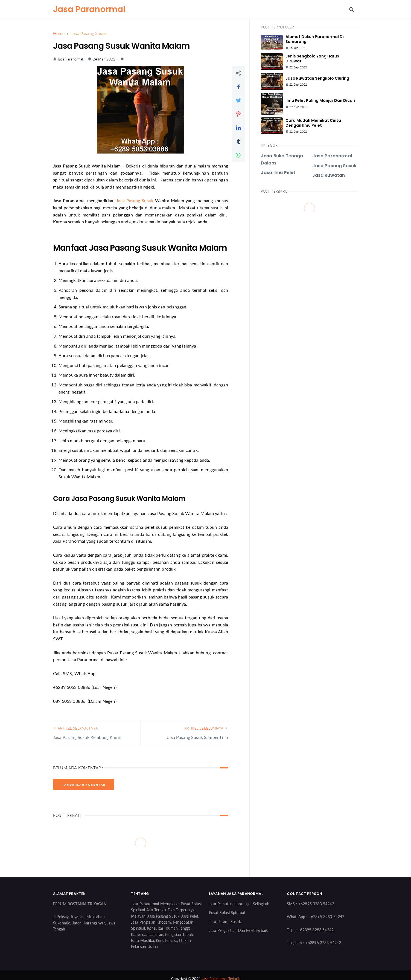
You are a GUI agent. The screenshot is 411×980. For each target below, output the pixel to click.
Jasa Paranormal (89, 9)
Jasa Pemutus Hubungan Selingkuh (239, 904)
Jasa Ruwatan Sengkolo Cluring (317, 78)
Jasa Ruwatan (329, 175)
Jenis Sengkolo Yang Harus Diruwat (312, 59)
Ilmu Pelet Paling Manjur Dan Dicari (320, 100)
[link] (122, 59)
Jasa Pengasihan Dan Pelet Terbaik (238, 930)
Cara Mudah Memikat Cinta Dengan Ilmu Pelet (313, 123)
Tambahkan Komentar (84, 785)
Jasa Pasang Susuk (135, 200)
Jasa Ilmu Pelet (278, 173)
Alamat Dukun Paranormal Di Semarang (315, 39)
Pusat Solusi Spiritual (227, 913)
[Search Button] (351, 9)
